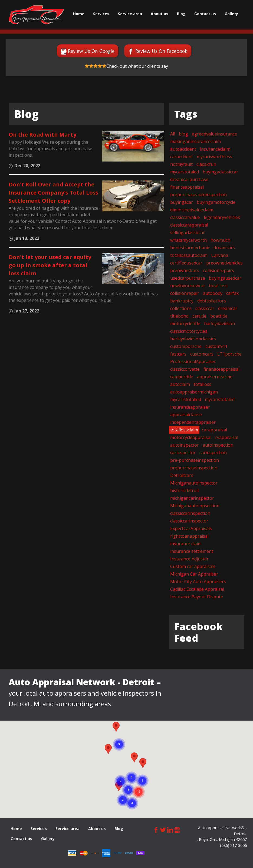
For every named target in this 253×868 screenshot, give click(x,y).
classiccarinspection (190, 513)
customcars (202, 354)
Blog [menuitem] (181, 14)
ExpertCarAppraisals (191, 528)
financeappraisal (187, 187)
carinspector (183, 453)
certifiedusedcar (186, 263)
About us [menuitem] (160, 14)
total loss (218, 286)
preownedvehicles (224, 263)
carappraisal (214, 430)
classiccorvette (185, 369)
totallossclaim (184, 430)
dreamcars (224, 248)
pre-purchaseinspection (195, 460)
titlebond (179, 316)
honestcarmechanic (190, 248)
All (173, 134)
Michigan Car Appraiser (194, 574)
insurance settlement (192, 551)
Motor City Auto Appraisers (198, 582)
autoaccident (183, 149)
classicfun (206, 164)
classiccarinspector (189, 521)
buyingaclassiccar (220, 172)
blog (183, 134)
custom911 (216, 346)
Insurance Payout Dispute (197, 597)
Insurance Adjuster (189, 559)
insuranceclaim (215, 149)
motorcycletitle (185, 324)
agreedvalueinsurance (214, 134)
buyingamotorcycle (216, 202)
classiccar (205, 308)
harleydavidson (219, 324)
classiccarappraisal (189, 225)
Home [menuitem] (79, 14)
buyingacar (182, 202)
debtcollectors (212, 301)
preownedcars (185, 270)
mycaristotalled (186, 399)
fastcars (178, 354)
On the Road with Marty (42, 135)
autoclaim (180, 384)
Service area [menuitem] (130, 14)
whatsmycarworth (188, 240)
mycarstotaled (185, 172)
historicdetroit (185, 491)
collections (181, 308)
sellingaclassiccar (188, 233)
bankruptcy (182, 301)
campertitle (182, 377)
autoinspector (185, 445)
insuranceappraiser (190, 407)
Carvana (220, 255)
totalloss (203, 384)
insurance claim (186, 544)
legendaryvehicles (222, 217)
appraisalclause (186, 415)
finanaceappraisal (221, 369)
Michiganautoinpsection (195, 506)
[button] (143, 763)
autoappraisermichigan (194, 392)
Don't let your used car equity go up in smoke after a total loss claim (50, 265)
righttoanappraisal (189, 536)
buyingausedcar (225, 278)
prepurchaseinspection (194, 468)
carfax (232, 293)
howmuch (220, 240)
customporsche (186, 346)
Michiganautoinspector (194, 483)
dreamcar (228, 308)
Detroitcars (182, 475)
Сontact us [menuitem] (205, 14)
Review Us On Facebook (161, 51)
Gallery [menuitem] (231, 14)
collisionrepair (185, 293)
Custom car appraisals (193, 566)
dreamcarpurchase (189, 179)
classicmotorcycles (189, 331)
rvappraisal (227, 437)
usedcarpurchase (188, 278)
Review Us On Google (91, 51)
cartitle (199, 316)
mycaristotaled (220, 399)
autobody (213, 293)
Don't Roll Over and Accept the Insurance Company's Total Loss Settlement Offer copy (53, 193)
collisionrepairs (218, 270)
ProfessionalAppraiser (193, 362)
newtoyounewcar (188, 286)
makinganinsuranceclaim (195, 141)
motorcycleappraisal (191, 437)
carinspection (213, 453)
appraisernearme (215, 377)
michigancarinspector (192, 498)
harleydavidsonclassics (193, 339)
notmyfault (181, 164)
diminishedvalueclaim (192, 210)
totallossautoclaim (189, 255)
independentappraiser (193, 422)
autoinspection (218, 445)
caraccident (182, 157)
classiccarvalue (185, 217)
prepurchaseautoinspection (198, 195)
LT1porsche (229, 354)
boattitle (219, 316)
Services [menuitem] (101, 14)
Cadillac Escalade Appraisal (197, 589)
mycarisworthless (214, 157)
